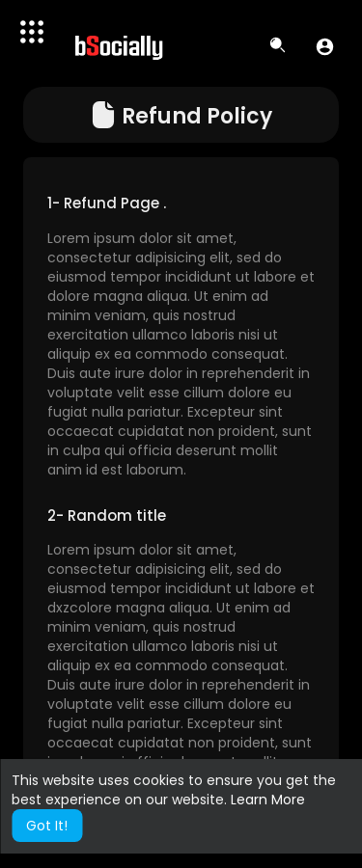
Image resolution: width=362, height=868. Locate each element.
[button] (325, 46)
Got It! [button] (47, 826)
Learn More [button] (268, 800)
